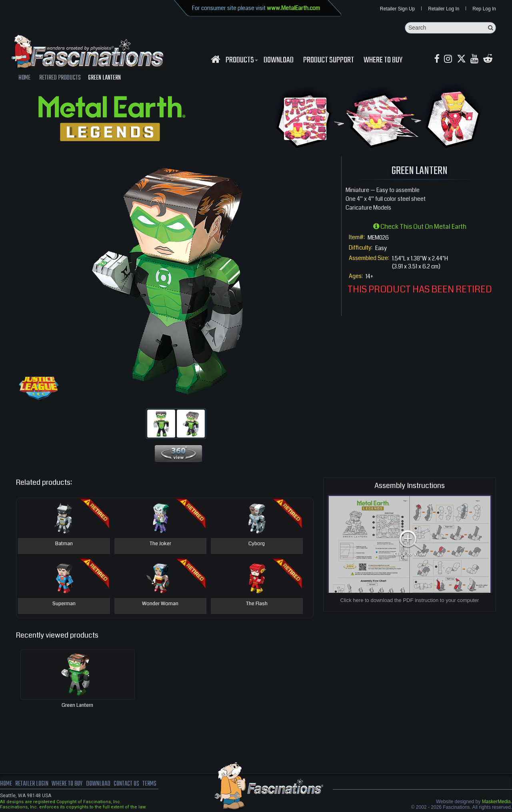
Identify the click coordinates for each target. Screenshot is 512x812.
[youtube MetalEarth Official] (475, 59)
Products (241, 60)
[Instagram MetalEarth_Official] (448, 59)
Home (6, 784)
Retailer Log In (444, 9)
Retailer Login (32, 784)
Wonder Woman (160, 604)
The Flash (257, 604)
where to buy (68, 784)
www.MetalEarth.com (293, 8)
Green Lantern (77, 705)
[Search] (450, 28)
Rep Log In (484, 9)
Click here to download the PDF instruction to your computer (410, 600)
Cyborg (257, 544)
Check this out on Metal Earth (420, 227)
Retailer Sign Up (397, 9)
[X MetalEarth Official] (462, 59)
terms (151, 784)
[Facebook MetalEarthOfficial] (437, 59)
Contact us (127, 784)
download (279, 60)
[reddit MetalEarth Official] (489, 59)
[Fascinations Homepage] (215, 59)
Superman (64, 604)
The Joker (160, 544)
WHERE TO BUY (383, 60)
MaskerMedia (496, 802)
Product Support (329, 60)
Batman (64, 544)
